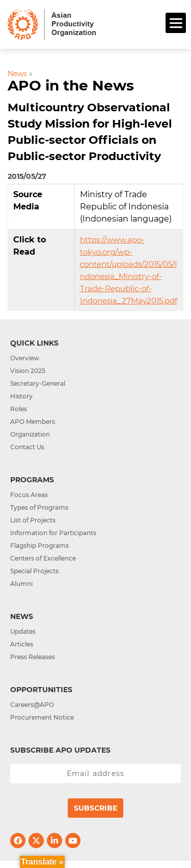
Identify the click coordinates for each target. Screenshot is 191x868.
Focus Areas (29, 495)
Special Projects (34, 571)
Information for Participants (53, 533)
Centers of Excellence (43, 558)
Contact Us (27, 447)
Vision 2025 (28, 371)
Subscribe (95, 808)
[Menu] (176, 23)
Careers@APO (32, 705)
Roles (19, 409)
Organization (30, 434)
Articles (22, 644)
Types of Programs (39, 507)
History (21, 396)
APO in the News (71, 85)
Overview (25, 358)
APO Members (33, 422)
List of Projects (33, 520)
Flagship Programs (39, 546)
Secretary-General (38, 383)
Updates (23, 631)
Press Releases (33, 657)
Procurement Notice (42, 717)
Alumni (21, 584)
